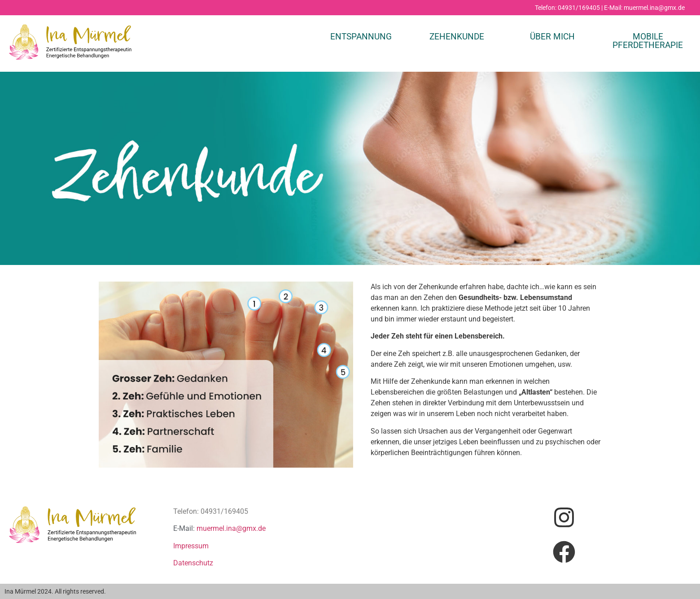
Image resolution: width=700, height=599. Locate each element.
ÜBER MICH (552, 37)
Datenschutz (193, 563)
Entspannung (361, 37)
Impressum (191, 546)
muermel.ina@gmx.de (231, 528)
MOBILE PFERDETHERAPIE (648, 41)
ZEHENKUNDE (457, 37)
